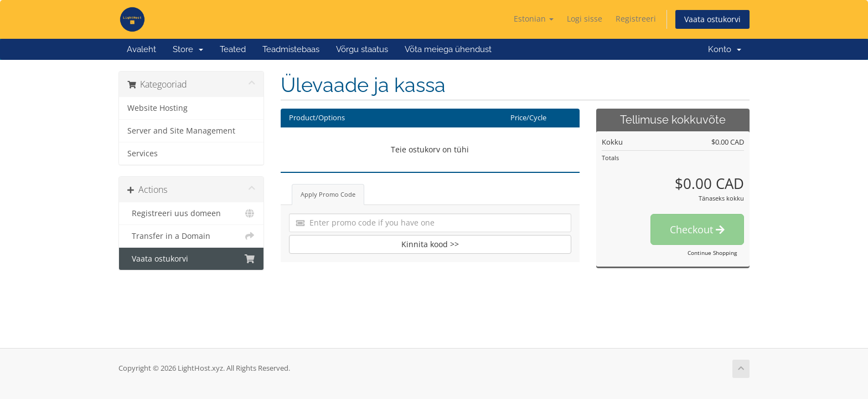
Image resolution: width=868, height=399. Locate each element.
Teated (233, 49)
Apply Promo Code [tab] (328, 194)
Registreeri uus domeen (191, 213)
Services (143, 154)
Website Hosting (157, 108)
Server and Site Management (181, 131)
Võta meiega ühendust (448, 49)
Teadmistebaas (291, 49)
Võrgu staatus (362, 49)
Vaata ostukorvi (712, 19)
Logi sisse (585, 19)
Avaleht (141, 49)
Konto (725, 49)
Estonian (534, 19)
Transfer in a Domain (191, 236)
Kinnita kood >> (430, 244)
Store (188, 49)
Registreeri (636, 19)
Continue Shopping (712, 253)
